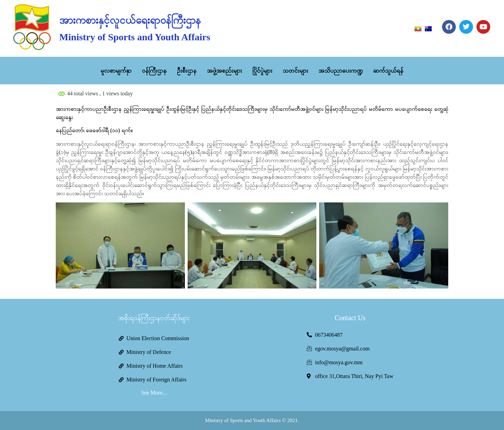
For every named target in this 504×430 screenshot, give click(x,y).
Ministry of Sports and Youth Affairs (135, 37)
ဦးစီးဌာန (187, 71)
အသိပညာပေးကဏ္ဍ (341, 71)
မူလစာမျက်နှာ (116, 71)
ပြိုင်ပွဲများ (262, 71)
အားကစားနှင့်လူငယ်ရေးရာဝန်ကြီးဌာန (130, 20)
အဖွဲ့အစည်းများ (224, 71)
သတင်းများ (295, 71)
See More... (154, 393)
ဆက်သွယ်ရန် (388, 71)
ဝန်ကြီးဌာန (154, 71)
